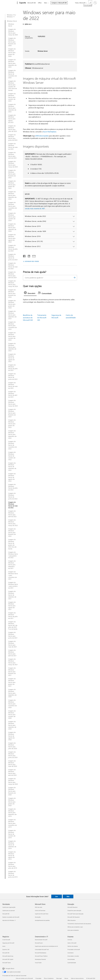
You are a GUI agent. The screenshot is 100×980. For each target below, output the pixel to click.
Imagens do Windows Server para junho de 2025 (13, 137)
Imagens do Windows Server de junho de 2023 (13, 376)
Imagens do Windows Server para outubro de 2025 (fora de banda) (13, 86)
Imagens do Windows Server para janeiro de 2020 (12, 802)
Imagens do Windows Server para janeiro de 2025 (12, 185)
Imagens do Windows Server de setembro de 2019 (12, 845)
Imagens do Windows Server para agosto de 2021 (12, 606)
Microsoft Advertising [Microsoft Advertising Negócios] (8, 956)
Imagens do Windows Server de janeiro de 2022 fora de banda (12, 544)
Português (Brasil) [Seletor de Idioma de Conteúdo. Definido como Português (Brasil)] (10, 968)
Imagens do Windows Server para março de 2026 (13, 32)
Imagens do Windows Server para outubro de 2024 (12, 217)
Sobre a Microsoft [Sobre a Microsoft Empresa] (72, 943)
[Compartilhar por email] (33, 256)
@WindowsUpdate (42, 136)
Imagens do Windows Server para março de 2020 (13, 781)
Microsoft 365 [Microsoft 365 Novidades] (6, 914)
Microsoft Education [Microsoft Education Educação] (72, 907)
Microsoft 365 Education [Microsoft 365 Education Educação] (74, 917)
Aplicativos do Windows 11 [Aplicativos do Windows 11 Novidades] (9, 920)
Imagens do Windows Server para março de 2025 (13, 164)
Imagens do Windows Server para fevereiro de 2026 (12, 42)
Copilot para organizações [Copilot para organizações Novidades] (9, 907)
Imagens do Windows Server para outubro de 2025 (12, 97)
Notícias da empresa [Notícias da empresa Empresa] (73, 946)
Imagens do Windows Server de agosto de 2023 (12, 358)
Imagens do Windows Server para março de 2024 (13, 284)
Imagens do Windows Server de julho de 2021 (13, 616)
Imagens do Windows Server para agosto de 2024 (12, 238)
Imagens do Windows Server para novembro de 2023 (12, 326)
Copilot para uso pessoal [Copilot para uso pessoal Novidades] (9, 910)
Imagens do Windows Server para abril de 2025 (12, 155)
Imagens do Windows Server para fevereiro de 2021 (12, 672)
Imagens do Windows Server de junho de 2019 (13, 874)
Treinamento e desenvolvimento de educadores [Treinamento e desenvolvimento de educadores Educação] (79, 924)
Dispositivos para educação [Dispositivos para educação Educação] (74, 910)
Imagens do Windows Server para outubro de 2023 (12, 336)
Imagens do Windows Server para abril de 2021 (12, 653)
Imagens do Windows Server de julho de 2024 (13, 248)
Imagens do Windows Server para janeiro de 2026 (12, 53)
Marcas (66, 978)
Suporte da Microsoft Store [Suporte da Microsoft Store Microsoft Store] (42, 914)
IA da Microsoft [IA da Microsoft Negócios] (6, 940)
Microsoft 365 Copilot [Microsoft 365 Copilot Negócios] (8, 959)
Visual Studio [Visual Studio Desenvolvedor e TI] (38, 963)
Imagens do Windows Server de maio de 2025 (13, 146)
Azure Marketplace (50, 132)
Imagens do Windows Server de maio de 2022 (13, 505)
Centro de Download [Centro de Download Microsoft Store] (40, 910)
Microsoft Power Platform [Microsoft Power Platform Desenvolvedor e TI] (41, 956)
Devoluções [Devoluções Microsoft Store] (38, 917)
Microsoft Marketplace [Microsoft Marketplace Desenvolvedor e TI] (41, 953)
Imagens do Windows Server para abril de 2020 (12, 772)
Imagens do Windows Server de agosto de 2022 (12, 477)
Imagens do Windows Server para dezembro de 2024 (12, 195)
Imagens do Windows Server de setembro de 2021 (12, 595)
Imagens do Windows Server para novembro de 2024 (12, 206)
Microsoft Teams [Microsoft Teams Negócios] (7, 963)
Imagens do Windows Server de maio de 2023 (13, 385)
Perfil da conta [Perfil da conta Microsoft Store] (39, 907)
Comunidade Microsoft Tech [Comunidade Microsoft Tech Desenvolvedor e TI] (42, 949)
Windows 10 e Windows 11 (11, 16)
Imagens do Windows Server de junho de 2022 (13, 496)
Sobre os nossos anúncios (77, 978)
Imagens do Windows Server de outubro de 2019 (12, 834)
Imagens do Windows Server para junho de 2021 (13, 635)
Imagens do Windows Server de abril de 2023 (13, 394)
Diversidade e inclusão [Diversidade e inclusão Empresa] (73, 956)
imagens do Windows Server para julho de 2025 (13, 129)
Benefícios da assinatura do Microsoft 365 (28, 318)
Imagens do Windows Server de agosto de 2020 (12, 736)
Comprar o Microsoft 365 (59, 3)
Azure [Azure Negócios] (4, 946)
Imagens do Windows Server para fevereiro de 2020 (12, 791)
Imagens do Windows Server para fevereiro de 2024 (12, 293)
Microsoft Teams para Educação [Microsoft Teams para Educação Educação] (75, 914)
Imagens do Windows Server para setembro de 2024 (12, 228)
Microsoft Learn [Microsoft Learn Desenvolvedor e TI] (39, 943)
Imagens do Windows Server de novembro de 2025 (12, 74)
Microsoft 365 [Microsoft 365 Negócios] (6, 953)
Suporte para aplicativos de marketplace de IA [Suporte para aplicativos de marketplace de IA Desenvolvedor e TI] (46, 946)
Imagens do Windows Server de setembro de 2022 (12, 467)
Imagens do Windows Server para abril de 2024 (12, 275)
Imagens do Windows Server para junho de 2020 (13, 755)
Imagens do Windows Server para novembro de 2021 (13, 575)
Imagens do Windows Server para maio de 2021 (13, 644)
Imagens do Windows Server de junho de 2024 (13, 257)
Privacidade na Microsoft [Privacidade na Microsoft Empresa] (74, 949)
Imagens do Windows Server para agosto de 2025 (12, 119)
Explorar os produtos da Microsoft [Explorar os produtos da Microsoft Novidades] (11, 917)
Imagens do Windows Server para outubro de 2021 (13, 585)
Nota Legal (59, 978)
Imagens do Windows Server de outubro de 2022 (12, 456)
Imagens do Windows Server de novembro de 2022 (12, 445)
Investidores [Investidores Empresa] (71, 953)
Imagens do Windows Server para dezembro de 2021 (12, 565)
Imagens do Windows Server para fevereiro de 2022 (12, 533)
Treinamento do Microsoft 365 (42, 318)
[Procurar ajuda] (90, 3)
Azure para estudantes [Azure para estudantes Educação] (73, 930)
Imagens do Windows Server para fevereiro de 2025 (12, 174)
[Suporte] (22, 3)
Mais (46, 3)
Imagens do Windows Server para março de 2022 (13, 523)
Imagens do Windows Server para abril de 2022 (12, 514)
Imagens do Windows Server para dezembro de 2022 (12, 434)
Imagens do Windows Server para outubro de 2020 (12, 715)
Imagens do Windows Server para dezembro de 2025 (12, 63)
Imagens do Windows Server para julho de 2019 (13, 865)
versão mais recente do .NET (35, 208)
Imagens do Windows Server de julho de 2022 (13, 487)
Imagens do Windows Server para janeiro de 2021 (12, 682)
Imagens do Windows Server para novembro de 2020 (12, 704)
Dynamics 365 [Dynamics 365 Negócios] (6, 949)
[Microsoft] (9, 3)
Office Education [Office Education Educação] (72, 920)
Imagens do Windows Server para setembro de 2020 (12, 725)
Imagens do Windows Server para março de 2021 (13, 662)
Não (68, 896)
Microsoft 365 (32, 3)
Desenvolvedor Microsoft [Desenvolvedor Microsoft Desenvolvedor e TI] (41, 940)
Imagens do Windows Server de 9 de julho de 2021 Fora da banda (13, 625)
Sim (57, 896)
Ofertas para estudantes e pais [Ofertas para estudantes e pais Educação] (75, 927)
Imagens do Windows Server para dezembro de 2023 (12, 315)
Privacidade (38, 978)
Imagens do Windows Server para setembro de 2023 (12, 347)
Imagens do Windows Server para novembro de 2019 (12, 823)
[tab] (30, 293)
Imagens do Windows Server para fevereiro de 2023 (12, 413)
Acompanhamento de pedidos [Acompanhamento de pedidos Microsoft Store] (42, 920)
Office (40, 3)
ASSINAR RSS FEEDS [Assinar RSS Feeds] (32, 261)
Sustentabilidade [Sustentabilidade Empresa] (72, 963)
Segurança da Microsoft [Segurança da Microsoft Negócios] (8, 943)
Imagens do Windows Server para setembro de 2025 (12, 108)
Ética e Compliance (49, 978)
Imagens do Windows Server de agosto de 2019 (12, 856)
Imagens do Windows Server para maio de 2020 (13, 764)
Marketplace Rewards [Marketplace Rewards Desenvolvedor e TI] (40, 959)
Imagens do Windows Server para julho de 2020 (13, 746)
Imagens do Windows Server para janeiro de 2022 (13, 555)
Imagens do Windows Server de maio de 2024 (13, 266)
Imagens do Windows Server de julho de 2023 (13, 368)
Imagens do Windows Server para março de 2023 (13, 403)
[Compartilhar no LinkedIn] (28, 256)
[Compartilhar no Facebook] (24, 256)
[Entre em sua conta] (95, 3)
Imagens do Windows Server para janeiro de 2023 (12, 424)
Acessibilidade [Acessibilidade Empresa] (71, 959)
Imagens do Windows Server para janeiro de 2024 (12, 304)
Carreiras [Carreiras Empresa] (70, 940)
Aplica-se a (28, 24)
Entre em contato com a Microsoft (24, 978)
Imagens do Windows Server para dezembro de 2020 (12, 693)
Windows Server (12, 21)
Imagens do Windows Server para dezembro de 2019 (12, 813)
